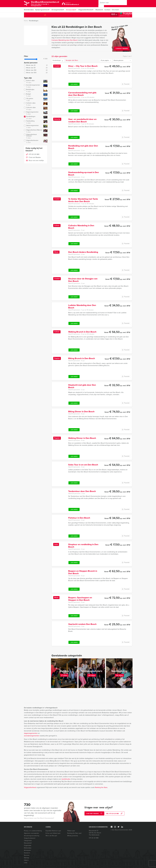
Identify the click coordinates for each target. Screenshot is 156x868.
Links (26, 863)
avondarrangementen (32, 736)
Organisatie (28, 845)
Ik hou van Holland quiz (53, 833)
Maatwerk (103, 10)
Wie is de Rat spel (51, 836)
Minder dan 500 (36, 73)
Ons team (120, 10)
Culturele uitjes (33, 109)
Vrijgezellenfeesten (88, 10)
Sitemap (26, 858)
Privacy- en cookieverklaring (33, 831)
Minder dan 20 (36, 65)
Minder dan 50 (36, 68)
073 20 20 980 (124, 15)
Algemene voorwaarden (32, 833)
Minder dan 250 (36, 70)
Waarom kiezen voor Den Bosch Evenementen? (39, 818)
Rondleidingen (34, 21)
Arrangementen (58, 10)
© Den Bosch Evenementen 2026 (121, 830)
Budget (33, 95)
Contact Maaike (122, 49)
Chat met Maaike (33, 158)
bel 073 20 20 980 (115, 814)
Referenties (28, 848)
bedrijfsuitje (66, 779)
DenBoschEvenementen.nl (48, 3)
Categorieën (28, 841)
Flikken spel (71, 831)
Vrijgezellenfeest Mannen (33, 131)
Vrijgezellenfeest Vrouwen (33, 136)
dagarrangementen (31, 733)
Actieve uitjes (33, 82)
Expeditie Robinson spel (53, 831)
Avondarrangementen (33, 86)
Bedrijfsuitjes (29, 10)
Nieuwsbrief (28, 843)
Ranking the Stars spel (74, 833)
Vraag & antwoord (30, 838)
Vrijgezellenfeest (30, 787)
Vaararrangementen (33, 127)
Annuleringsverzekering (32, 836)
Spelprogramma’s (42, 10)
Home (26, 21)
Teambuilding (33, 122)
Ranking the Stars (101, 787)
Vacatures (27, 853)
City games (33, 100)
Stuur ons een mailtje (35, 161)
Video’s (26, 860)
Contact (111, 10)
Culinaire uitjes (33, 104)
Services (27, 855)
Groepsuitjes (73, 10)
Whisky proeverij (72, 836)
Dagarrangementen (33, 113)
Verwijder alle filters (72, 60)
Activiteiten (27, 850)
